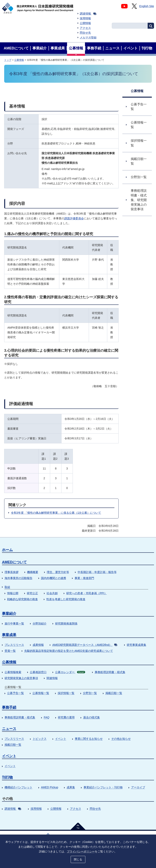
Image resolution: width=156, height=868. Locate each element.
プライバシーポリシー (81, 851)
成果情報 (38, 645)
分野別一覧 (90, 693)
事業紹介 (9, 614)
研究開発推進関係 (66, 624)
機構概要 (33, 572)
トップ (8, 60)
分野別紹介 (40, 624)
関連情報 (52, 678)
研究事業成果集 (136, 645)
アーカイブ (138, 787)
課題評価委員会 (74, 218)
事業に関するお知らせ (89, 739)
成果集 (71, 787)
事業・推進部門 (84, 578)
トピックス (40, 739)
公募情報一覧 (41, 693)
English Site (147, 6)
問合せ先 (85, 33)
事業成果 (9, 635)
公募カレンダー (70, 672)
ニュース (9, 729)
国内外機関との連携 (54, 578)
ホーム (7, 550)
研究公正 (32, 593)
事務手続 (9, 707)
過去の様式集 (92, 717)
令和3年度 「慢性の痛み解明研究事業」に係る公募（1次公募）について (56, 513)
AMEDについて (14, 562)
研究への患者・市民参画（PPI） (87, 593)
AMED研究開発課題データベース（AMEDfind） (85, 645)
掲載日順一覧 (114, 693)
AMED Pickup (50, 787)
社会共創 (52, 593)
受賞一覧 (10, 651)
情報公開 (13, 593)
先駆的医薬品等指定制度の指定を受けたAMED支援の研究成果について (69, 651)
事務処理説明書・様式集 (110, 672)
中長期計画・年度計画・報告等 (97, 572)
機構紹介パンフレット (19, 787)
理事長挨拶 (12, 572)
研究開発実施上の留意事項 (21, 678)
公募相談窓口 (38, 672)
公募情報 (19, 60)
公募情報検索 (13, 672)
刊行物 (7, 777)
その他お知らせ (121, 739)
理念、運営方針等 (58, 572)
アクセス (85, 28)
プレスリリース (14, 645)
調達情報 (88, 14)
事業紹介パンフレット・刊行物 (103, 787)
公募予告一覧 (16, 693)
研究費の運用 (66, 717)
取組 (7, 587)
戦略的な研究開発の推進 (22, 599)
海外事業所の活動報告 (19, 578)
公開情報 (85, 23)
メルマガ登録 (88, 37)
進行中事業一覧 (14, 624)
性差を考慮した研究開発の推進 (66, 599)
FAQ (47, 717)
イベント (61, 739)
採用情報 (85, 18)
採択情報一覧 (66, 693)
